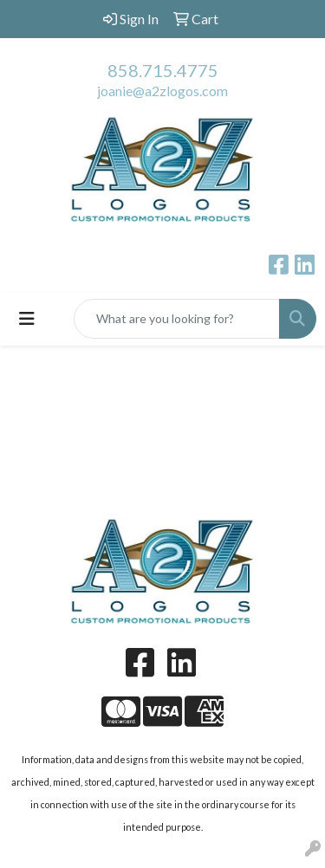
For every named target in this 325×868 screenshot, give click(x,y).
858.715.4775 (163, 70)
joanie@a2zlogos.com (162, 91)
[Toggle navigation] (27, 318)
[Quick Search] (177, 319)
